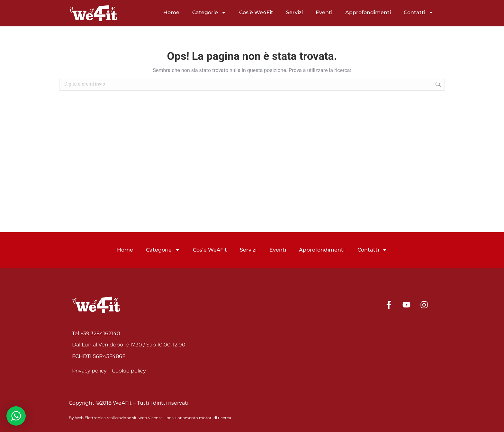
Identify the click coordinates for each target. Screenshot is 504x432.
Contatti (419, 13)
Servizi (294, 12)
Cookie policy (129, 371)
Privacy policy (89, 371)
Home (171, 12)
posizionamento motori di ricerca (199, 418)
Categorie (209, 13)
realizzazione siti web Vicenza (135, 418)
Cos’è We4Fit (256, 12)
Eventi (324, 12)
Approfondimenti (368, 12)
